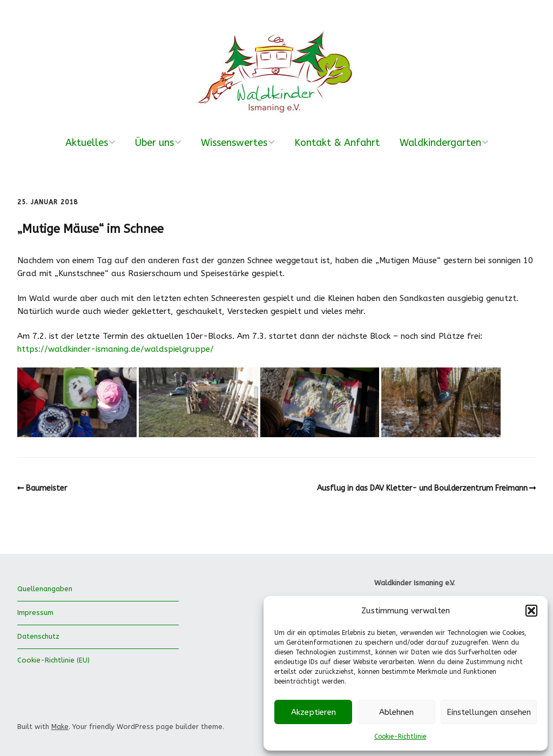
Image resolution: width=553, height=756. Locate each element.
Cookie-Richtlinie (400, 737)
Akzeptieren (313, 712)
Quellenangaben (45, 589)
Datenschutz (38, 636)
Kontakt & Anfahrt (337, 143)
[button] (531, 611)
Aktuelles (87, 143)
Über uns (154, 143)
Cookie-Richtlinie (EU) (53, 660)
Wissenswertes (234, 143)
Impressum (35, 613)
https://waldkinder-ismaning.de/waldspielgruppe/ (116, 349)
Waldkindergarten (440, 143)
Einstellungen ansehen (489, 712)
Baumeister (46, 488)
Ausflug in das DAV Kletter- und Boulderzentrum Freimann (422, 488)
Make (60, 727)
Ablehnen (396, 712)
